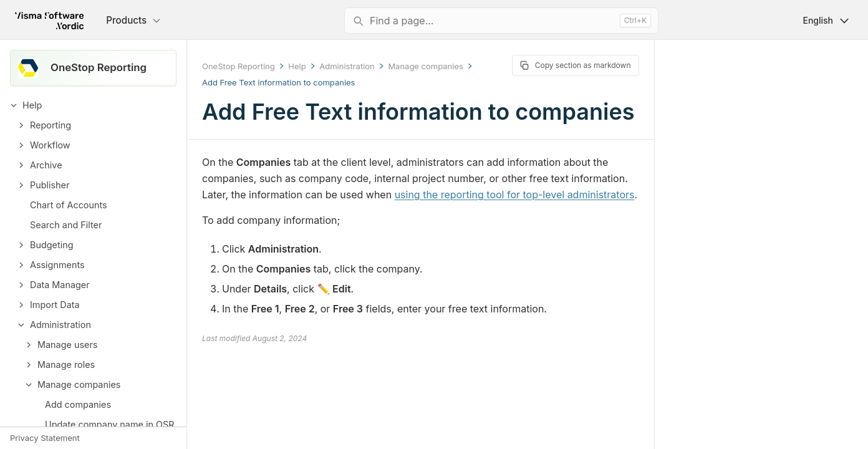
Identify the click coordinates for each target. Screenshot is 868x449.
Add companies (78, 404)
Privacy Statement (45, 438)
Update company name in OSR (110, 424)
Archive (46, 165)
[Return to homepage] (49, 21)
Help (32, 105)
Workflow (50, 145)
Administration (60, 325)
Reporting (51, 125)
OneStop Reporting (239, 66)
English (827, 21)
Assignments (57, 265)
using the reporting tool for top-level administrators (515, 195)
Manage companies (79, 384)
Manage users (67, 345)
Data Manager (60, 285)
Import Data (55, 305)
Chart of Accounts (69, 205)
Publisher (50, 185)
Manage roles (66, 365)
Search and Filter (66, 225)
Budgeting (51, 245)
